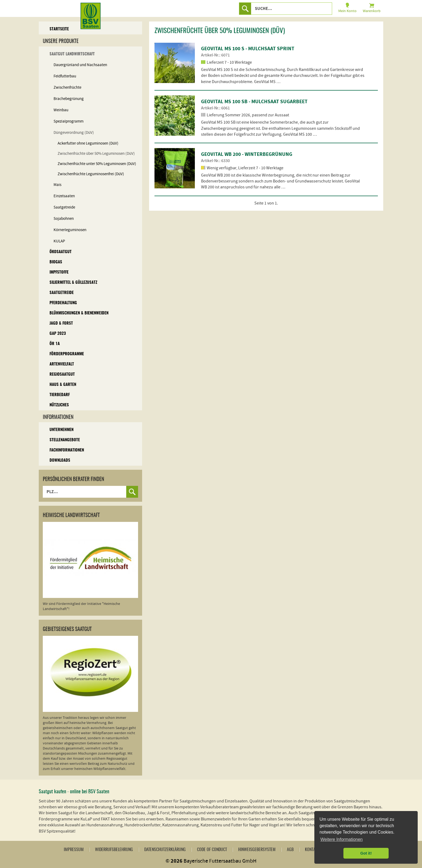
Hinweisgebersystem (257, 850)
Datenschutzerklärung (165, 850)
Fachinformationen (67, 450)
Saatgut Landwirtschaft (72, 54)
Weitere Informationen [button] (341, 839)
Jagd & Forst (61, 323)
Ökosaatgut (61, 252)
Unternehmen (61, 430)
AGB (290, 850)
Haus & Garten (63, 385)
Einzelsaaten (64, 196)
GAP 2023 (58, 334)
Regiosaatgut (62, 374)
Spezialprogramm (68, 121)
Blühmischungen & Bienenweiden (79, 313)
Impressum (74, 850)
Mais (57, 185)
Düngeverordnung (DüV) (74, 133)
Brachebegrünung (69, 99)
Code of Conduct (212, 850)
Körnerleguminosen (70, 230)
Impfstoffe (59, 272)
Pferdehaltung (63, 303)
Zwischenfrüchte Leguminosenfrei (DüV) (91, 174)
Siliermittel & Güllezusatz (73, 283)
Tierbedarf (60, 395)
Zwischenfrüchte (67, 87)
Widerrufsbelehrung (114, 850)
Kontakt (312, 850)
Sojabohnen (64, 219)
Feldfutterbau (65, 76)
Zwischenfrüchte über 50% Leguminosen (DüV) (96, 154)
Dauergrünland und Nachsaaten (80, 65)
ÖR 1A (55, 344)
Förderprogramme (67, 354)
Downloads (60, 460)
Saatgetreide (64, 207)
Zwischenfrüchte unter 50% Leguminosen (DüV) (97, 164)
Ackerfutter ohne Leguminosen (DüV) (88, 143)
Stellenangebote (65, 440)
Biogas (56, 262)
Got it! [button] (366, 853)
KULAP (59, 241)
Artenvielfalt (62, 364)
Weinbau (61, 110)
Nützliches (59, 405)
